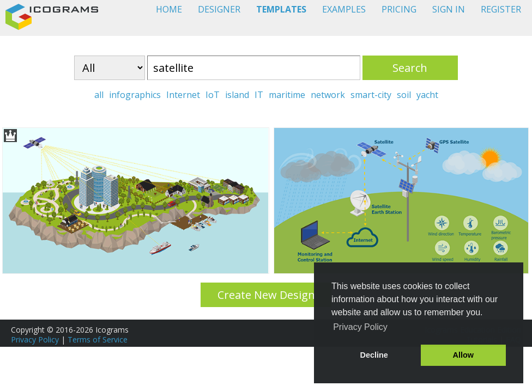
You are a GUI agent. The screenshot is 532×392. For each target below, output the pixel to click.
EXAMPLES (344, 9)
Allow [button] (463, 355)
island (237, 95)
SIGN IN (449, 9)
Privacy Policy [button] (360, 327)
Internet (183, 95)
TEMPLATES (281, 9)
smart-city (371, 95)
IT (259, 95)
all (99, 95)
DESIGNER (219, 9)
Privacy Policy (35, 339)
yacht (427, 95)
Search (410, 68)
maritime (287, 95)
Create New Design (266, 295)
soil (404, 95)
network (328, 95)
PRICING (399, 9)
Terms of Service (98, 339)
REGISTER (501, 9)
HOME (169, 9)
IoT (213, 95)
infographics (135, 95)
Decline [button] (374, 355)
